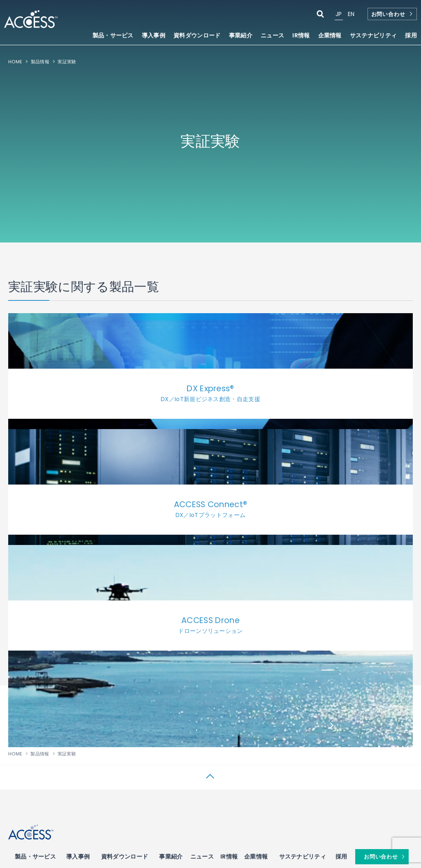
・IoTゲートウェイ (91, 709)
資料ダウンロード (197, 36)
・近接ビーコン (88, 685)
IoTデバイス (87, 663)
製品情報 (40, 62)
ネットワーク (349, 663)
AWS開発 (274, 731)
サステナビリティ (303, 624)
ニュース (272, 36)
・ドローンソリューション (36, 750)
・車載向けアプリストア (156, 741)
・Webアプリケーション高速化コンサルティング (157, 782)
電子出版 (272, 663)
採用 (411, 36)
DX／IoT (20, 663)
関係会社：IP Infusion (186, 828)
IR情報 (229, 624)
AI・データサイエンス (361, 729)
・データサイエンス (354, 743)
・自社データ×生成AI (355, 759)
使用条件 (18, 828)
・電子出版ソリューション (289, 676)
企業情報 (256, 624)
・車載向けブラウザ (152, 701)
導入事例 (154, 36)
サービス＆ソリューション (223, 663)
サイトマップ (128, 828)
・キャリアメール (209, 676)
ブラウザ (142, 663)
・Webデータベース (212, 733)
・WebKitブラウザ (151, 750)
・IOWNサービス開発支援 (36, 676)
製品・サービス (35, 624)
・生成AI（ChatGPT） (357, 750)
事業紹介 (171, 624)
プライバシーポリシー (71, 828)
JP (339, 14)
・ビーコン (83, 676)
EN (351, 14)
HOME (15, 62)
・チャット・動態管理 (214, 685)
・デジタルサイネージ (214, 709)
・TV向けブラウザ (150, 693)
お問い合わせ (388, 14)
